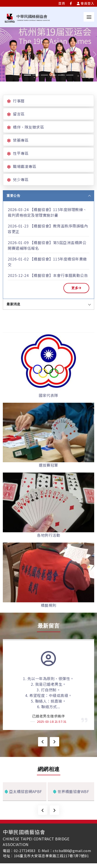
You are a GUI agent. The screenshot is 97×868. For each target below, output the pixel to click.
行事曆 (19, 101)
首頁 (62, 3)
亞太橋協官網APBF (23, 791)
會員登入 (86, 3)
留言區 (19, 114)
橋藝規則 (49, 605)
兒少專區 (21, 179)
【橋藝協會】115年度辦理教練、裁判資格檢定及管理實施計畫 (47, 212)
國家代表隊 (48, 395)
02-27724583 (25, 851)
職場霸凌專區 (25, 166)
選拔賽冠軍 (48, 465)
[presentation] (43, 742)
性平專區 (21, 153)
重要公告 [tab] (49, 196)
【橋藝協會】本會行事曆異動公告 (59, 275)
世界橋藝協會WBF (71, 791)
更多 (76, 288)
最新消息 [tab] (49, 304)
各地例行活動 (48, 535)
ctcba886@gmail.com (72, 851)
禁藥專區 (21, 140)
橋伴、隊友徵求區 (28, 127)
